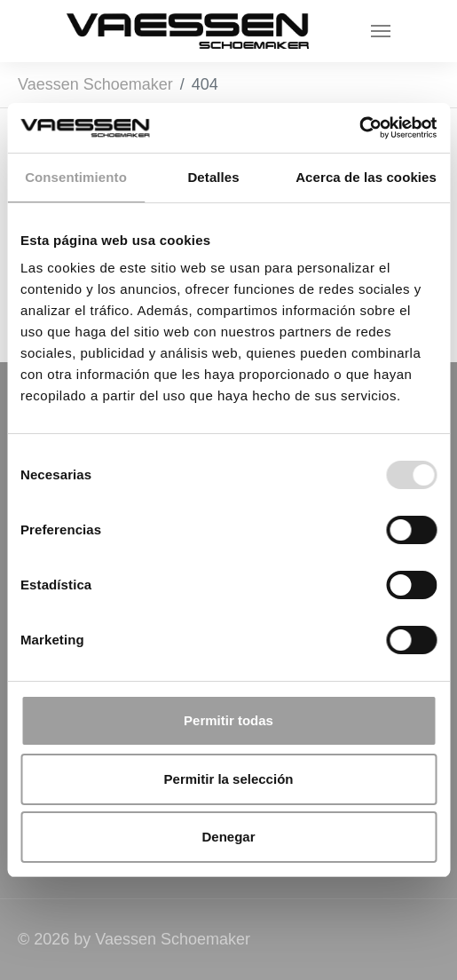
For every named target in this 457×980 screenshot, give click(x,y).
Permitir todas (228, 720)
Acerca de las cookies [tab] (366, 177)
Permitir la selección (229, 779)
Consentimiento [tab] (76, 177)
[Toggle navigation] (381, 31)
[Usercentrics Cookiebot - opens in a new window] (359, 128)
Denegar (228, 837)
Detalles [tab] (213, 177)
